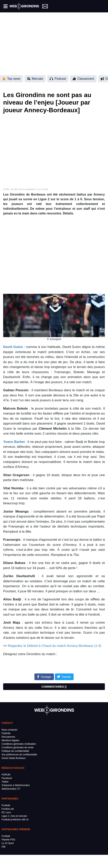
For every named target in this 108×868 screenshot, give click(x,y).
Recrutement (8, 737)
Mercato (35, 79)
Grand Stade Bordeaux (14, 758)
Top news (11, 79)
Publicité (6, 733)
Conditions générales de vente (18, 747)
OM (3, 847)
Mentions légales (10, 740)
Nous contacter (10, 730)
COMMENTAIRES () (54, 687)
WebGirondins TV (11, 789)
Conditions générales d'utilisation (19, 744)
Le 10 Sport (8, 843)
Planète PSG (8, 840)
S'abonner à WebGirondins (16, 785)
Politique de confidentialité (15, 751)
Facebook (7, 778)
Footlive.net (8, 809)
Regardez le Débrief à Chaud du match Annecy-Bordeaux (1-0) (55, 646)
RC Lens (6, 812)
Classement (83, 79)
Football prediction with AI (15, 820)
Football (6, 805)
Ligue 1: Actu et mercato (14, 816)
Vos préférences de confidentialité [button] (19, 755)
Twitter (5, 782)
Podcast (58, 79)
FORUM (6, 775)
